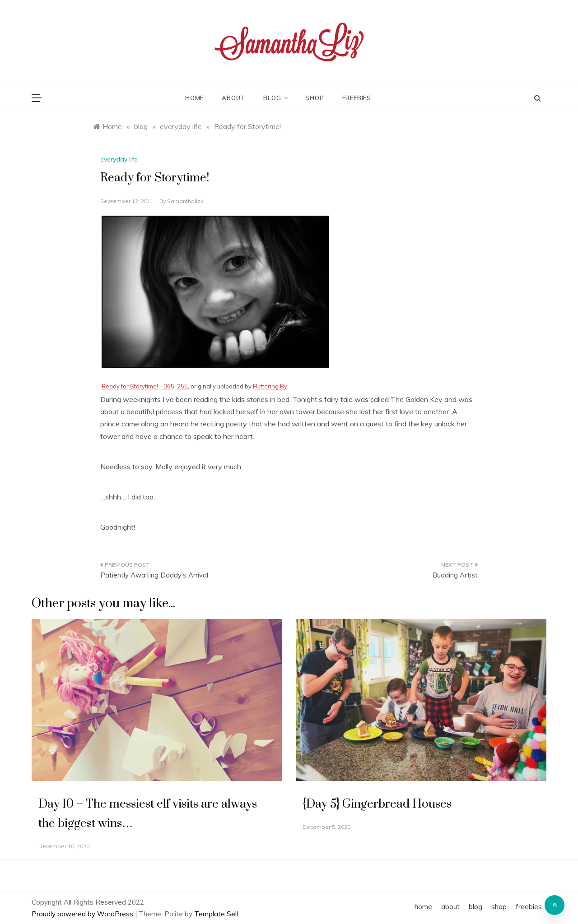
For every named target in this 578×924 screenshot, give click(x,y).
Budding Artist (455, 575)
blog (275, 98)
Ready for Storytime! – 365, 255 (145, 386)
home (194, 98)
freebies (357, 98)
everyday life (119, 159)
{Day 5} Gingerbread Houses (377, 804)
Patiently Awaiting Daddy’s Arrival (154, 575)
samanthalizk (185, 201)
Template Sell (216, 914)
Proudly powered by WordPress (83, 914)
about (233, 98)
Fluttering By (270, 386)
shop (315, 98)
